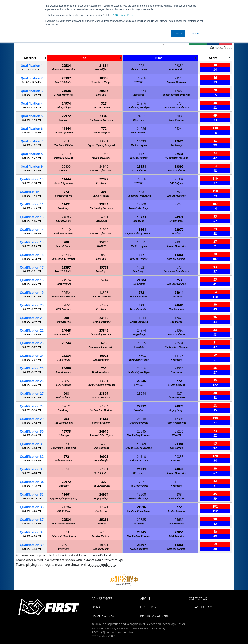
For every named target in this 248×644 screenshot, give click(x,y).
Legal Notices (103, 616)
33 (32, 469)
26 (32, 381)
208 (179, 116)
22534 (66, 66)
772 (104, 129)
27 (32, 394)
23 (32, 343)
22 (32, 330)
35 (32, 494)
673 (179, 103)
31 (32, 444)
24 (32, 356)
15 (32, 242)
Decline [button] (195, 34)
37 (32, 520)
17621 (179, 141)
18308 (104, 78)
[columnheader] (32, 58)
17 (32, 267)
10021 (141, 66)
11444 (66, 129)
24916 (141, 103)
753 (66, 141)
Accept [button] (178, 34)
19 (32, 293)
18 (32, 280)
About (145, 599)
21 (32, 318)
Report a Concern (155, 616)
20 (32, 305)
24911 (141, 116)
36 (32, 507)
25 (32, 368)
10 (32, 179)
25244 (179, 129)
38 (32, 532)
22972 (66, 116)
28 (32, 406)
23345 (104, 116)
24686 (141, 129)
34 (32, 482)
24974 (66, 103)
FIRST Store (149, 607)
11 (32, 192)
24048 (66, 91)
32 (32, 457)
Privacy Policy (122, 15)
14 (32, 230)
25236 (141, 78)
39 (32, 545)
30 (32, 431)
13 (32, 217)
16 (32, 255)
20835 (104, 91)
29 (32, 419)
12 (32, 204)
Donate (98, 607)
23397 (66, 78)
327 (104, 103)
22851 (179, 66)
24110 (179, 78)
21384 (104, 66)
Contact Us (198, 599)
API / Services (102, 599)
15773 (141, 91)
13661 (179, 91)
